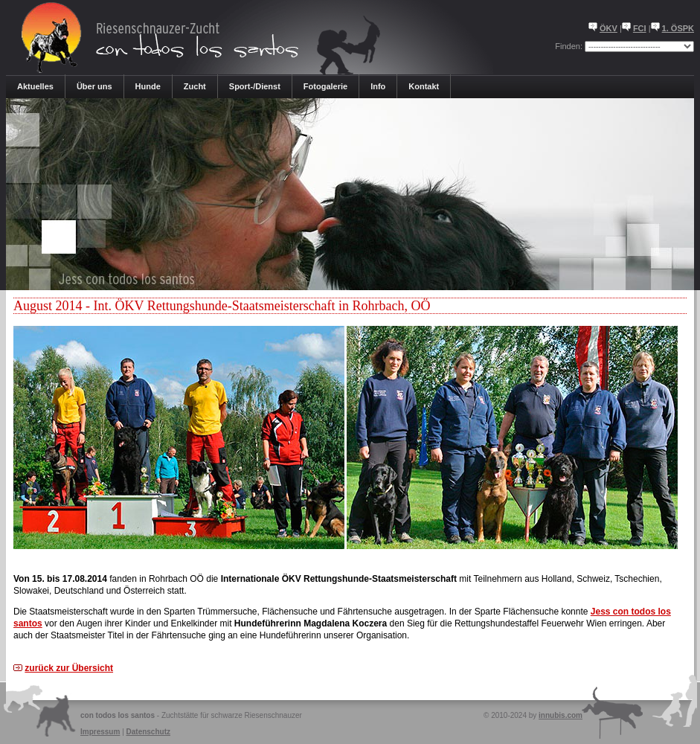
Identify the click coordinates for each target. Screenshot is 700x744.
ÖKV (609, 28)
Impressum (100, 732)
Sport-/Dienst (255, 86)
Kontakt (424, 86)
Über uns (94, 86)
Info (378, 86)
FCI (640, 28)
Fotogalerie (325, 86)
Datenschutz (148, 732)
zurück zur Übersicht (69, 668)
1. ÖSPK (678, 28)
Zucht (195, 86)
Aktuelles (35, 86)
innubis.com (561, 715)
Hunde (148, 86)
